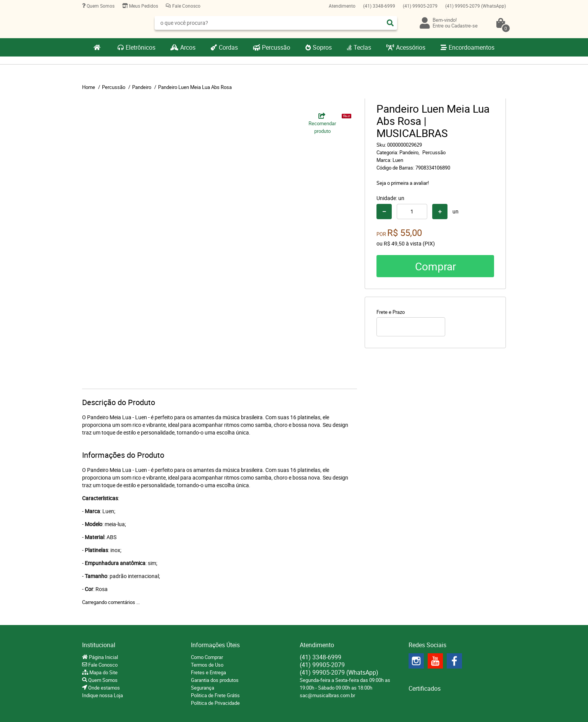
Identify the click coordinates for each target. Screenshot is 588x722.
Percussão (276, 47)
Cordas (228, 47)
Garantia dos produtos (215, 680)
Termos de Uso (207, 665)
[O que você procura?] (390, 23)
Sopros (322, 47)
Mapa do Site (103, 672)
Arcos (188, 47)
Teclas (362, 47)
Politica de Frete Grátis (215, 695)
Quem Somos (100, 6)
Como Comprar (207, 657)
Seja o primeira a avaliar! (403, 183)
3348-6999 (379, 6)
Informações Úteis (215, 645)
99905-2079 (420, 6)
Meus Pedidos (143, 6)
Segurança (203, 688)
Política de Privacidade (215, 703)
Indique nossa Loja (103, 695)
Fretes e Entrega (208, 672)
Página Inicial (103, 657)
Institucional (99, 645)
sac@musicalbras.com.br (327, 695)
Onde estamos (103, 688)
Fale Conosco (186, 6)
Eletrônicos (141, 47)
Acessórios (411, 47)
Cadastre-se (464, 26)
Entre (438, 26)
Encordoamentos (472, 47)
